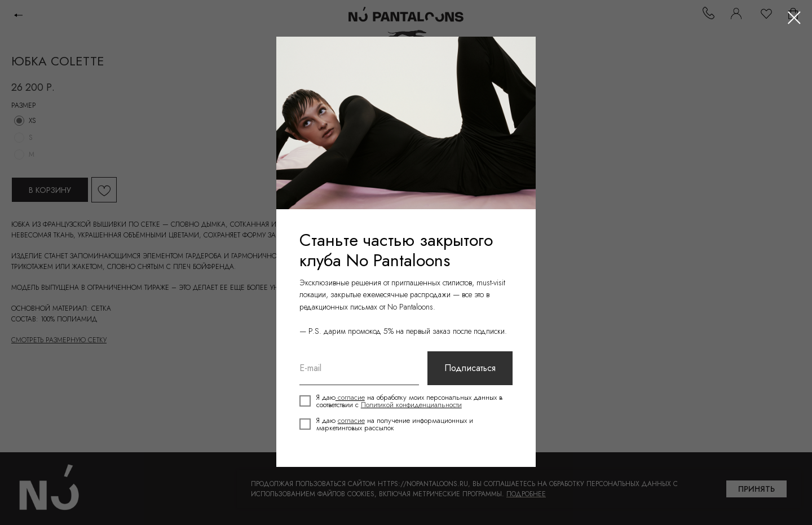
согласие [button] (352, 400)
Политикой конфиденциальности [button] (419, 407)
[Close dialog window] (794, 18)
